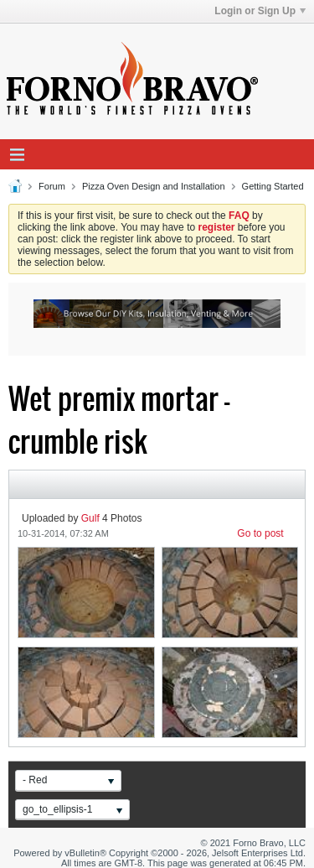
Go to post (260, 533)
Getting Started (273, 186)
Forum (52, 186)
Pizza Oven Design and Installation (154, 186)
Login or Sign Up (260, 11)
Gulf (90, 518)
